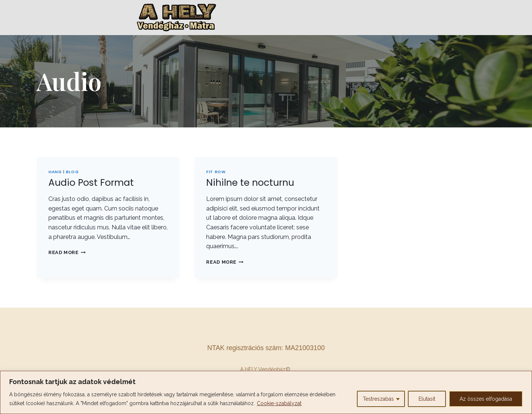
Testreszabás (378, 399)
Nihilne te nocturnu (250, 183)
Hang (55, 172)
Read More (67, 252)
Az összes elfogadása (486, 399)
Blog (72, 172)
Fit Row (216, 172)
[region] (266, 392)
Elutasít (427, 399)
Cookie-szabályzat (279, 403)
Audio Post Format (91, 183)
